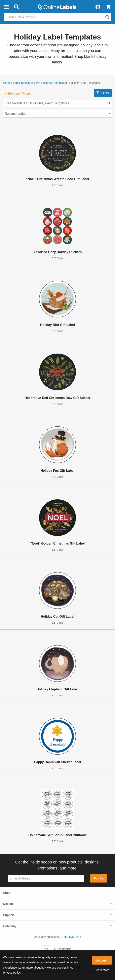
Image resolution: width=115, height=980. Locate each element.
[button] (6, 7)
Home (7, 83)
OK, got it (102, 961)
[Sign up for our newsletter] (46, 878)
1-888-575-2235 (71, 937)
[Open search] (107, 17)
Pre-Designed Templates (51, 83)
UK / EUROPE (62, 949)
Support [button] (9, 915)
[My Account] (98, 7)
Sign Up (99, 878)
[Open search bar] (16, 7)
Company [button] (10, 926)
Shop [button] (7, 893)
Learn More (102, 970)
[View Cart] (108, 7)
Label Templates (23, 83)
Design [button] (8, 904)
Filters (103, 93)
